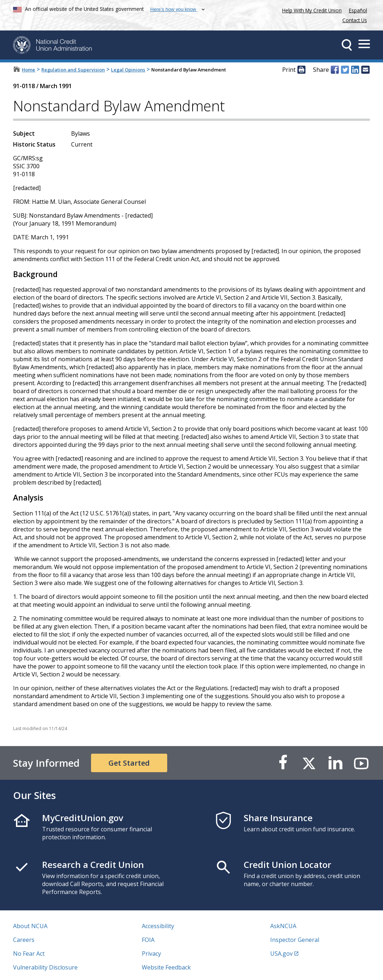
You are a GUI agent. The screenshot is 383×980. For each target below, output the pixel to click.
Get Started (129, 763)
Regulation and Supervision (73, 70)
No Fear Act (29, 954)
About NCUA (30, 926)
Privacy (151, 954)
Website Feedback (166, 967)
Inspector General (295, 940)
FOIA (148, 940)
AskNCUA (283, 926)
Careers (24, 940)
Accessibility (158, 926)
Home (28, 70)
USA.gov (281, 954)
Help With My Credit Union (310, 10)
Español (358, 10)
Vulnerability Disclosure (45, 967)
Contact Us (355, 20)
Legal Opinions (128, 70)
